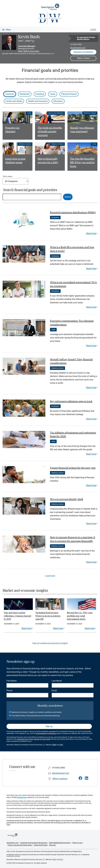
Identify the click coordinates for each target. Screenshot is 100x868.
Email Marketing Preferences (46, 733)
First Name (12, 681)
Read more (91, 233)
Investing (40, 94)
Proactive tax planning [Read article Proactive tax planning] (12, 130)
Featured (10, 94)
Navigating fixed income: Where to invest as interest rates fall (48, 616)
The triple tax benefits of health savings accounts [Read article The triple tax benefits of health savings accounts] (50, 132)
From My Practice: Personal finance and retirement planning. (36, 716)
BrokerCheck (22, 797)
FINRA (54, 745)
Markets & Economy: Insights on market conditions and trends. (37, 712)
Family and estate (14, 101)
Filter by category (8, 176)
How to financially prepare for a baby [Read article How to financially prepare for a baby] (48, 161)
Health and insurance (38, 101)
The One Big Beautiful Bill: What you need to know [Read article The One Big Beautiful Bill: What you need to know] (82, 163)
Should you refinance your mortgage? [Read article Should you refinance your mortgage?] (82, 130)
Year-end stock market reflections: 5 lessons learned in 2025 (18, 616)
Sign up (49, 726)
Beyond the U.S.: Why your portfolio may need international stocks (80, 616)
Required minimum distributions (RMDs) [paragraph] (73, 213)
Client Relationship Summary (60, 843)
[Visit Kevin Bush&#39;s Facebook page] (80, 778)
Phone (9, 691)
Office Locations (60, 779)
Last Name (57, 681)
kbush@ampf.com (78, 48)
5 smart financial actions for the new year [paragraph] (73, 468)
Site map (52, 845)
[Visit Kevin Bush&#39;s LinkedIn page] (87, 778)
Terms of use (77, 843)
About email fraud (40, 845)
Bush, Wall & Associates (29, 51)
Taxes (53, 94)
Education (58, 101)
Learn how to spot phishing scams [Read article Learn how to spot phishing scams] (15, 161)
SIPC (61, 745)
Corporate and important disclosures (34, 843)
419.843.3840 (76, 44)
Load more (50, 576)
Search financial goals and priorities (30, 190)
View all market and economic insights (50, 643)
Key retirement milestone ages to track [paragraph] (71, 401)
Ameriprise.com (12, 843)
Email (54, 691)
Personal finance (69, 94)
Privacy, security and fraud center (20, 845)
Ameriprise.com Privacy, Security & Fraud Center (34, 739)
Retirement (25, 94)
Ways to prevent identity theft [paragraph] (67, 499)
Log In (93, 29)
